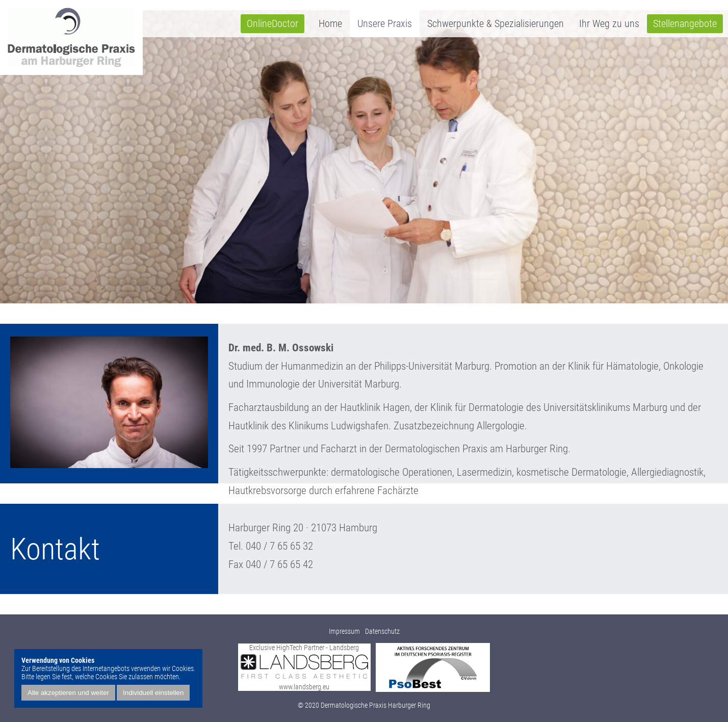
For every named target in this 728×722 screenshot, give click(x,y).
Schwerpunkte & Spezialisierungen (496, 24)
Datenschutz (382, 631)
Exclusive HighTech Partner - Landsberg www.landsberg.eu (304, 667)
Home (330, 24)
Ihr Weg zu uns (609, 24)
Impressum (344, 631)
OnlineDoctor (272, 24)
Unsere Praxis (385, 24)
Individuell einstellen (153, 693)
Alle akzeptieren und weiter (68, 693)
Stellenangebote (685, 24)
